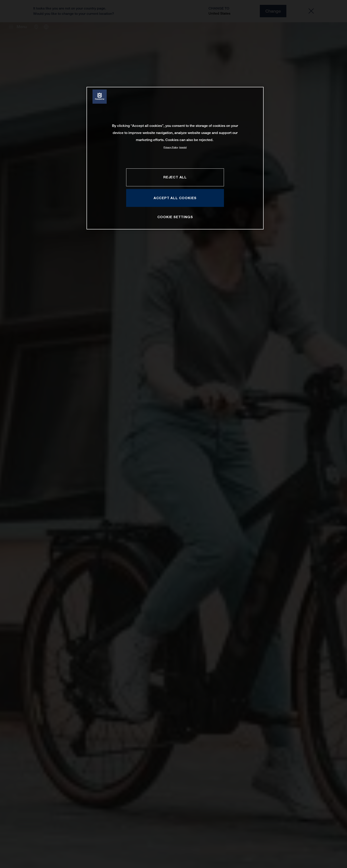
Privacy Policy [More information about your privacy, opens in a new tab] (171, 147)
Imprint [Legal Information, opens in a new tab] (183, 147)
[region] (175, 158)
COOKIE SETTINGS (175, 217)
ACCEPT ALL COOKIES (175, 198)
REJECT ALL (175, 177)
